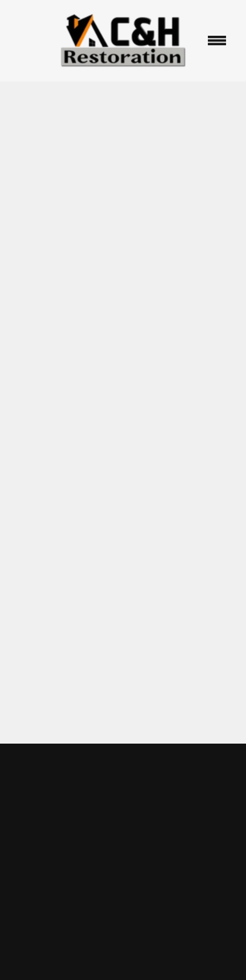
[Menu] (217, 41)
